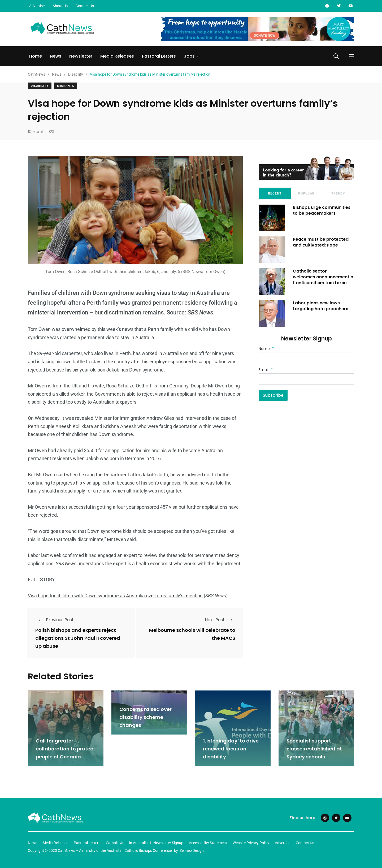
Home (36, 56)
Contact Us (85, 6)
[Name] (306, 358)
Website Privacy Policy (251, 843)
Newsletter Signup (168, 843)
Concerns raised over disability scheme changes (146, 717)
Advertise (37, 6)
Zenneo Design (192, 850)
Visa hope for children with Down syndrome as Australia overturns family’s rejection (115, 596)
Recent (275, 193)
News (56, 56)
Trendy (338, 193)
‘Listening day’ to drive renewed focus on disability (231, 748)
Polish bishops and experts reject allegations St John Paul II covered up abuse (78, 638)
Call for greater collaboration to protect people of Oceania (66, 748)
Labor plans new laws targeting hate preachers (321, 306)
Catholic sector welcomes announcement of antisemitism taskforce (323, 277)
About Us (60, 6)
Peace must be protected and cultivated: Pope (321, 242)
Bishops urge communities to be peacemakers (322, 210)
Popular (306, 193)
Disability (40, 86)
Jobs (189, 56)
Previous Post (55, 620)
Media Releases (117, 56)
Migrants (66, 86)
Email (266, 370)
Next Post (220, 620)
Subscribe (273, 395)
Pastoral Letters (159, 56)
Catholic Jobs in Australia (127, 843)
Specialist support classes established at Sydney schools (314, 748)
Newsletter (81, 56)
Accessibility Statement (208, 843)
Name (266, 349)
